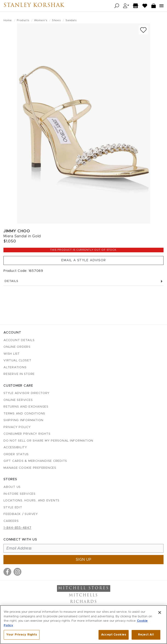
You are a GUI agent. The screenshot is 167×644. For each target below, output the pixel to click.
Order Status (16, 454)
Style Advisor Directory (26, 393)
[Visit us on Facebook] (7, 572)
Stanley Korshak (36, 6)
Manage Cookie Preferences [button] (30, 468)
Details (83, 281)
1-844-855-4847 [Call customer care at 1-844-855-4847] (17, 528)
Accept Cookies (114, 635)
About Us (12, 487)
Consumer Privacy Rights (27, 434)
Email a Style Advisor (84, 260)
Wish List (12, 354)
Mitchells (83, 595)
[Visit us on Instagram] (17, 572)
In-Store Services (20, 494)
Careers (11, 521)
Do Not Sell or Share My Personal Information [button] (48, 441)
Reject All (146, 635)
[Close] (160, 612)
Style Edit (13, 507)
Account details (19, 340)
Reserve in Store (19, 374)
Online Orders (17, 347)
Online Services (18, 400)
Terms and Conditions (24, 414)
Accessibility (15, 447)
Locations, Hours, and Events (31, 501)
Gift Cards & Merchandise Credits (35, 461)
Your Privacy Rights (22, 635)
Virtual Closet (17, 361)
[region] (83, 625)
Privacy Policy (17, 427)
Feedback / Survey (21, 514)
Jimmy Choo (17, 231)
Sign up (84, 560)
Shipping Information (23, 420)
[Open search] (117, 6)
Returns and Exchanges (26, 407)
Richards (84, 602)
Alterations (15, 367)
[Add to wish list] (143, 30)
